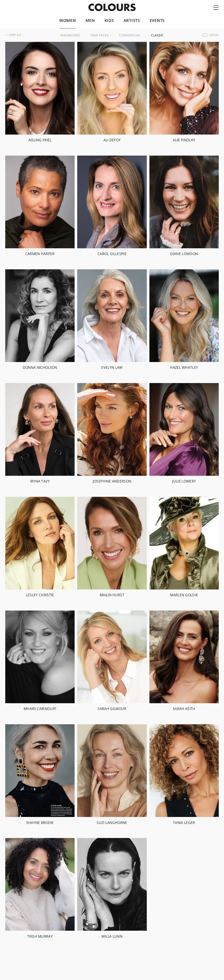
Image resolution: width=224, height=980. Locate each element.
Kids (109, 21)
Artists (132, 21)
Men (90, 21)
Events (157, 21)
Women (68, 21)
